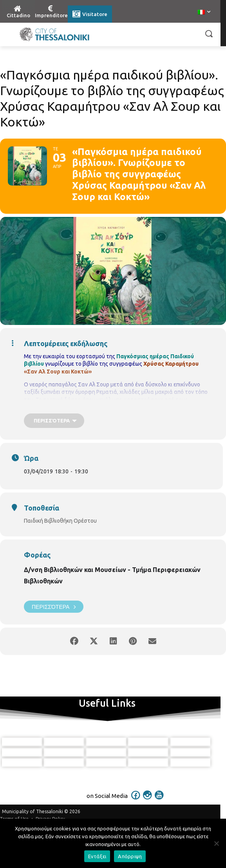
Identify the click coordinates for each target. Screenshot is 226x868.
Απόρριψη (130, 856)
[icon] (136, 817)
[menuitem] (204, 13)
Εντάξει (97, 856)
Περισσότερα (54, 607)
